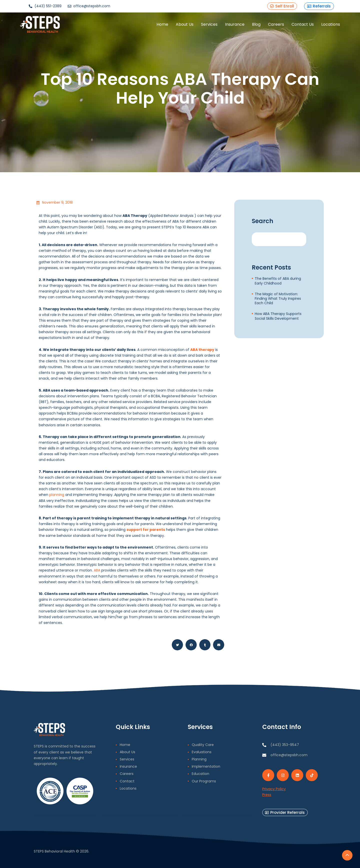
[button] (177, 645)
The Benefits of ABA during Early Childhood (278, 281)
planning (57, 495)
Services (200, 26)
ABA (97, 570)
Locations (322, 26)
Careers (267, 26)
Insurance (226, 26)
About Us (176, 26)
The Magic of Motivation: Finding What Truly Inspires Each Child (278, 298)
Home (154, 26)
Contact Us (294, 26)
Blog (247, 26)
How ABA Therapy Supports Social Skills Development (278, 316)
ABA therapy (202, 350)
